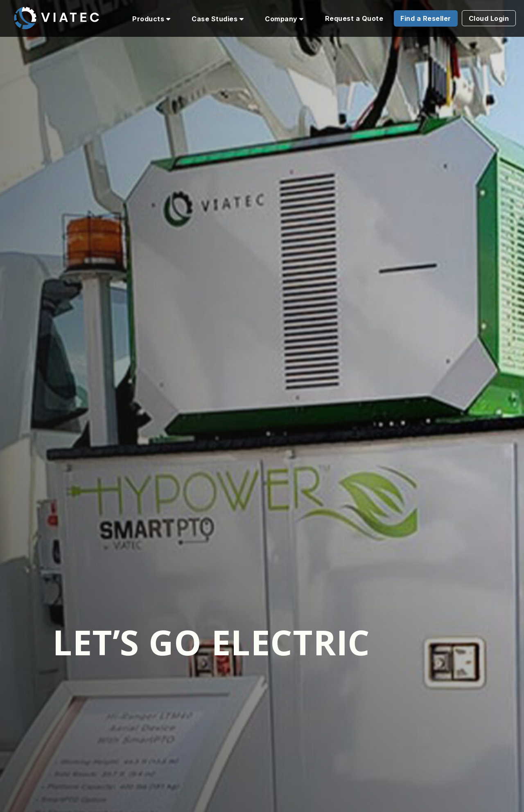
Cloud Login (489, 18)
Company (284, 19)
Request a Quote (354, 18)
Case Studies (218, 19)
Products (151, 19)
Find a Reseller (426, 18)
